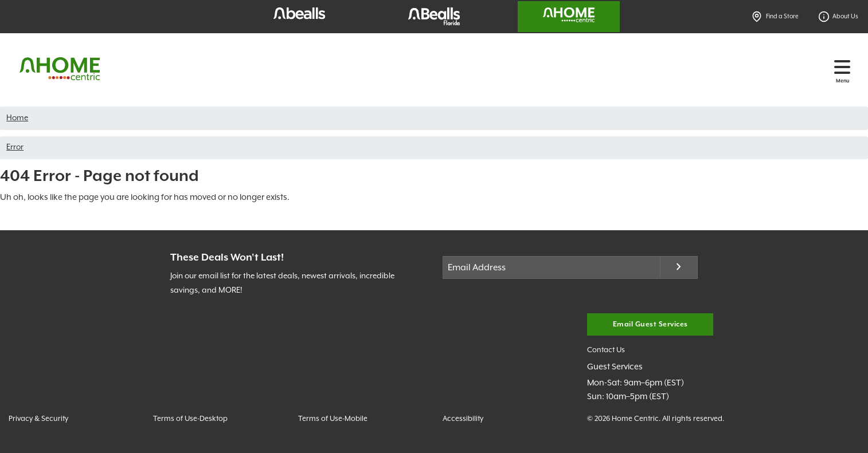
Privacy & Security (38, 419)
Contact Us (606, 350)
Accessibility (463, 419)
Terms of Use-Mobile (333, 419)
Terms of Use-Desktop (190, 419)
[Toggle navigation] (842, 67)
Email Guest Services (650, 324)
